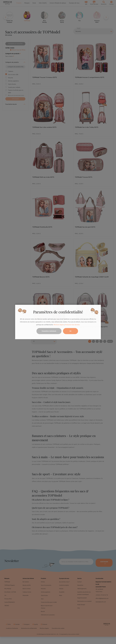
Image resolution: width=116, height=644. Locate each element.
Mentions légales (59, 325)
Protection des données (73, 325)
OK (70, 331)
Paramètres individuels (49, 331)
